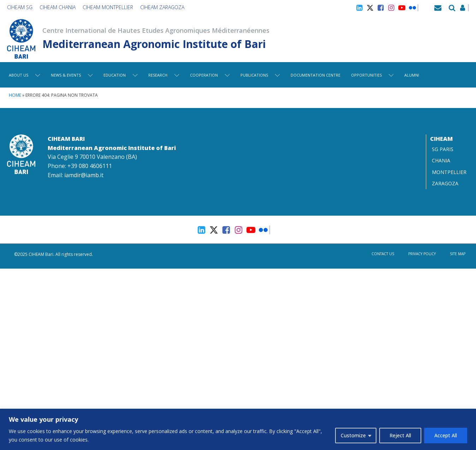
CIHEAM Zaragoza (162, 7)
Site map (458, 254)
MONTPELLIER (449, 172)
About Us (25, 75)
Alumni (412, 75)
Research (164, 75)
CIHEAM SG (20, 7)
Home (15, 95)
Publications (260, 75)
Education (121, 75)
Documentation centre (316, 75)
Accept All (446, 435)
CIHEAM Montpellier (108, 7)
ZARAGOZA (445, 183)
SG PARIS (443, 149)
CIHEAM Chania (58, 7)
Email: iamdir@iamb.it (76, 175)
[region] (238, 429)
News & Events (72, 75)
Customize (353, 435)
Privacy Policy (422, 254)
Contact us (383, 254)
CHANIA (441, 160)
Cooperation (210, 75)
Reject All (400, 435)
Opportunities (372, 75)
